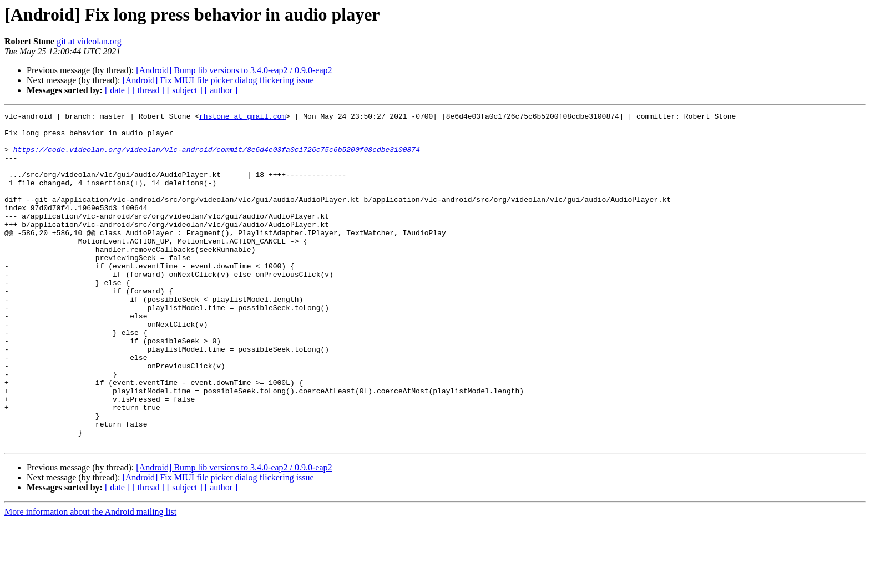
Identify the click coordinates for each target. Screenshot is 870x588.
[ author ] (221, 90)
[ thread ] (148, 90)
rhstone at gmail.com (242, 118)
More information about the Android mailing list (90, 578)
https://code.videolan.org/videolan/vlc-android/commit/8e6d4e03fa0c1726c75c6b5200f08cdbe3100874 (217, 158)
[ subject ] (185, 90)
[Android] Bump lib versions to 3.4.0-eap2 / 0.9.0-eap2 (234, 70)
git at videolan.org (89, 41)
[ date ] (117, 90)
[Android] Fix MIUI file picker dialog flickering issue (218, 80)
